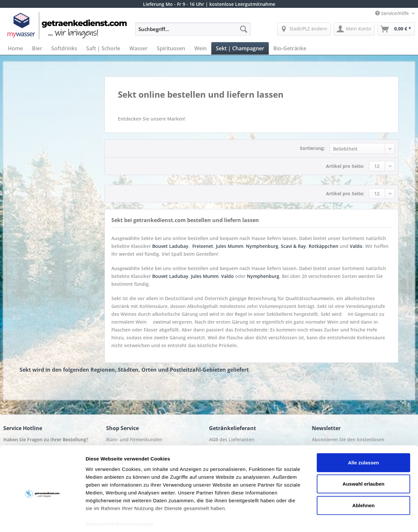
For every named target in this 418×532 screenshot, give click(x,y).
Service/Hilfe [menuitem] (393, 13)
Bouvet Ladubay (170, 246)
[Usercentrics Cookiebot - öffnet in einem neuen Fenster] (42, 519)
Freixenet (203, 246)
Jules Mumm (230, 246)
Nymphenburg (262, 246)
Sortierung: (312, 148)
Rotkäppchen (323, 246)
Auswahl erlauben (363, 453)
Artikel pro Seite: (345, 166)
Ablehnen (363, 475)
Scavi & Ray (293, 246)
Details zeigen (347, 519)
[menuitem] (193, 32)
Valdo (356, 246)
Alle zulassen (363, 432)
